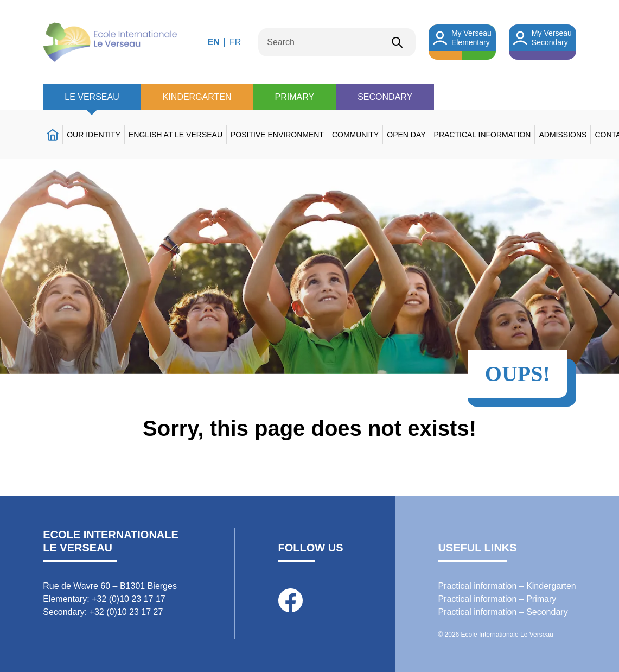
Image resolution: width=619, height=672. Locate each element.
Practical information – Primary (497, 599)
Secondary (385, 97)
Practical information (483, 135)
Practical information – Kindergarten (507, 586)
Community (355, 135)
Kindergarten (197, 97)
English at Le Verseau (176, 135)
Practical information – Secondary (503, 612)
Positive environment (277, 135)
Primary (295, 97)
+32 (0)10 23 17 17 (129, 599)
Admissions (563, 135)
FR (235, 42)
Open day (406, 135)
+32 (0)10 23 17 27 (126, 612)
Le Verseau (92, 97)
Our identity (94, 135)
